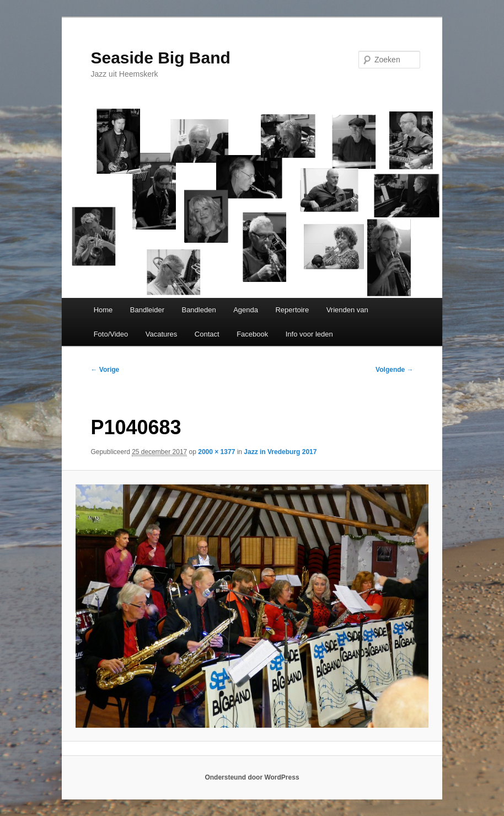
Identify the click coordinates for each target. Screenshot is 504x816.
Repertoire (292, 310)
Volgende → (394, 370)
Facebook (252, 334)
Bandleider (147, 310)
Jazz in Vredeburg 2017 (280, 452)
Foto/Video (111, 334)
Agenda (246, 310)
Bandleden (199, 310)
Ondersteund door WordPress (252, 777)
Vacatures (162, 334)
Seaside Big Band (160, 58)
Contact (207, 334)
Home (103, 310)
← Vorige (105, 370)
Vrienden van (347, 310)
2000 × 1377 (216, 452)
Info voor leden (309, 334)
